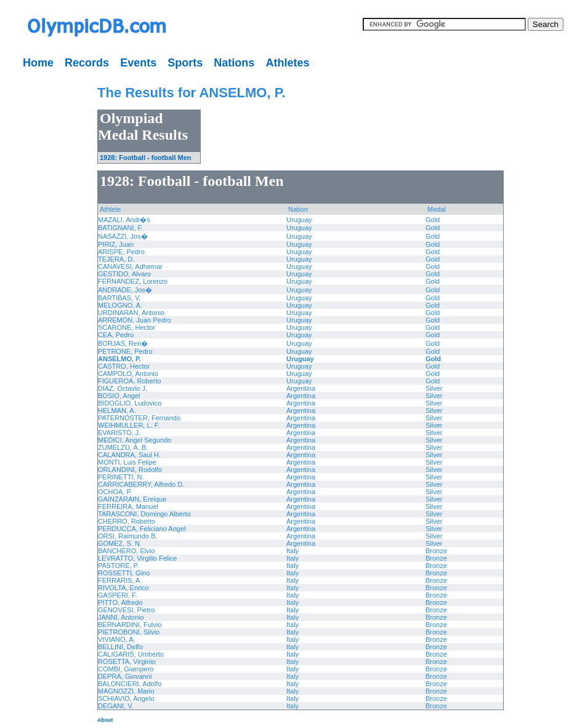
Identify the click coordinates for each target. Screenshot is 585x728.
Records (87, 63)
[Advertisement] (40, 258)
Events (138, 63)
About (105, 720)
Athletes (287, 63)
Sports (185, 63)
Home (38, 63)
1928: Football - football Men (146, 158)
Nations (234, 63)
